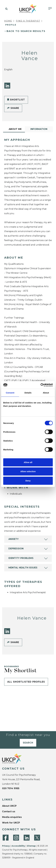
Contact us (9, 811)
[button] (6, 9)
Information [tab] (39, 129)
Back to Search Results (26, 31)
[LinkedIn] (7, 86)
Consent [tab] (10, 393)
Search (28, 743)
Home (8, 21)
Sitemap (31, 846)
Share (13, 108)
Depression (16, 549)
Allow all (28, 462)
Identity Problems (21, 558)
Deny (28, 481)
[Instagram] (16, 838)
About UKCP (9, 806)
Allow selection (28, 471)
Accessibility (18, 846)
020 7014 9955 (11, 788)
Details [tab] (28, 393)
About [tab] (46, 393)
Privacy (6, 846)
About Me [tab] (15, 129)
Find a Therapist (28, 21)
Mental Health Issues (23, 568)
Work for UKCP (11, 823)
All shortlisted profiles (26, 682)
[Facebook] (6, 838)
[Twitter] (37, 838)
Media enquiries (12, 817)
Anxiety (14, 539)
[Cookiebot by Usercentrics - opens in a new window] (41, 385)
